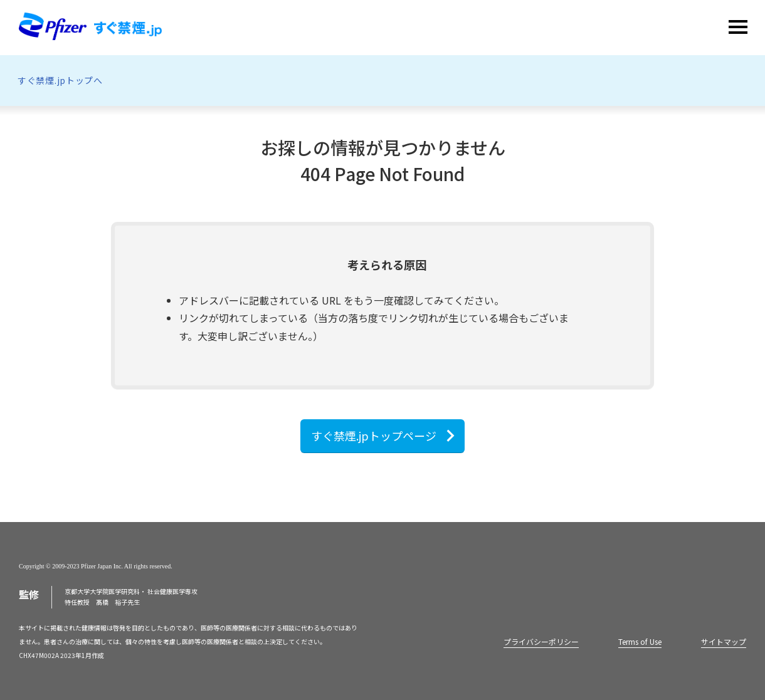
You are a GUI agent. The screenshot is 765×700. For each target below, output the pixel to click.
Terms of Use (640, 641)
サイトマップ (724, 641)
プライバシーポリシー (541, 641)
